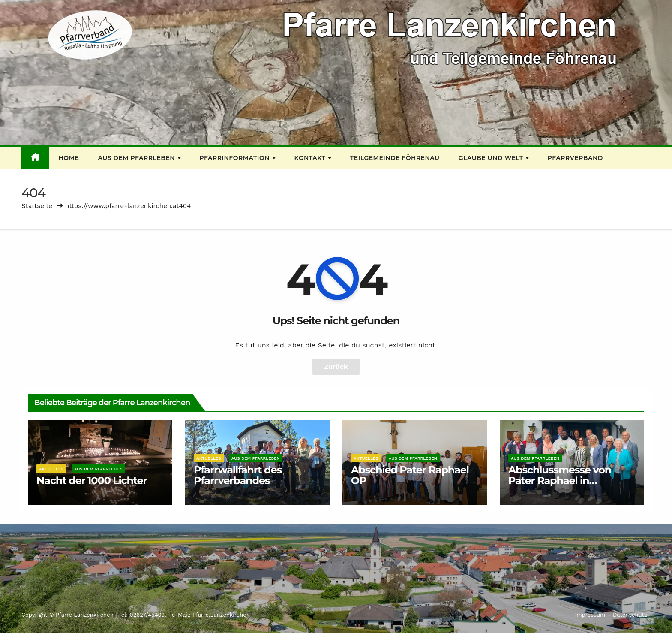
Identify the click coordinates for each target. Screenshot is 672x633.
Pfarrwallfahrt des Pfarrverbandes (238, 475)
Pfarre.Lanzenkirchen (221, 615)
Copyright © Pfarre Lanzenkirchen (68, 615)
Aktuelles (51, 469)
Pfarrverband (575, 158)
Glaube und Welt (492, 158)
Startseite (37, 206)
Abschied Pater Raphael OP (410, 475)
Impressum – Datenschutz (611, 615)
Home (69, 158)
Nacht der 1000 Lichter (92, 481)
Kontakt (311, 158)
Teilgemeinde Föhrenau (395, 158)
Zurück (336, 366)
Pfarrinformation (236, 158)
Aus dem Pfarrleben (137, 158)
